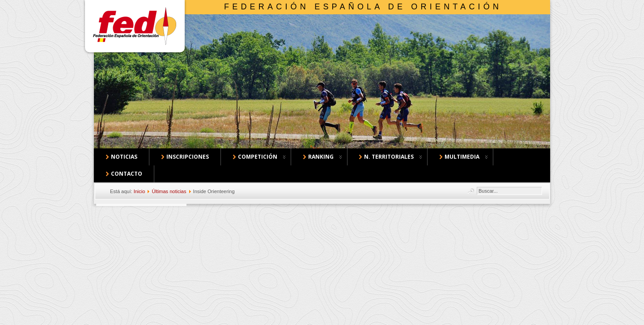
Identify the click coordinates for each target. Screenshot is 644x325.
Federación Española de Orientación (363, 7)
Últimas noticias (169, 191)
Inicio (140, 191)
